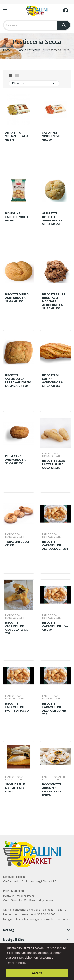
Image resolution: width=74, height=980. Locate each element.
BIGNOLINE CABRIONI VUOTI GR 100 (16, 217)
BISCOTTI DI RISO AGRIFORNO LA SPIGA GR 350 (17, 298)
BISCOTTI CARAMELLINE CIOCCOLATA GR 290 (16, 628)
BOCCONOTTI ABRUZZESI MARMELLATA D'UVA (52, 790)
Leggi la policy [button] (16, 963)
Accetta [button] (37, 973)
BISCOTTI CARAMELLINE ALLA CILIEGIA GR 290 (54, 709)
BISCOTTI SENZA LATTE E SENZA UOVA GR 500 (54, 464)
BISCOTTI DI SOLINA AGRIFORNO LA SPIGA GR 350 (52, 381)
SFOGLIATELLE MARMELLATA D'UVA (15, 788)
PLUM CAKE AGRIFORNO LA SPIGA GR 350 (15, 460)
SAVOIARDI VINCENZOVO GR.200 (51, 136)
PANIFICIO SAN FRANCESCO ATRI (52, 455)
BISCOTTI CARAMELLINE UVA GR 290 (55, 626)
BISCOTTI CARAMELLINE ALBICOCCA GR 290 (55, 545)
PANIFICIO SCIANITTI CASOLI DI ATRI (16, 778)
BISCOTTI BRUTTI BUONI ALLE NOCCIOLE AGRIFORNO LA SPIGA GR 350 (54, 301)
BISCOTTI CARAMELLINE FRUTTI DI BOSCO (17, 707)
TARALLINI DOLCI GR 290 (17, 544)
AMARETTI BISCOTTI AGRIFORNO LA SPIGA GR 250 (52, 219)
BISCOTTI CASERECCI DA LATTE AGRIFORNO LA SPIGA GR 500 (18, 381)
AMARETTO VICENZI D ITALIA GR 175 (17, 136)
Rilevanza (34, 83)
